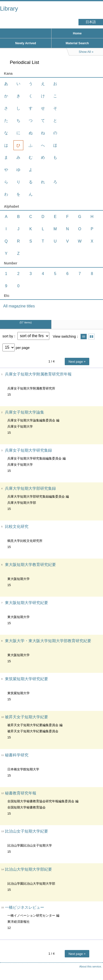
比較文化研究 (17, 526)
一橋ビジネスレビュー (25, 907)
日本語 (91, 22)
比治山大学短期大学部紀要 (28, 869)
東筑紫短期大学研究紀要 (26, 679)
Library (9, 8)
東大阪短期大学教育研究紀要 (30, 565)
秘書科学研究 (17, 755)
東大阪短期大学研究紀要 (26, 603)
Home (77, 33)
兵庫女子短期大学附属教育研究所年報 (38, 374)
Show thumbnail (91, 337)
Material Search (77, 43)
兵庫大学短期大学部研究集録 (30, 488)
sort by (8, 336)
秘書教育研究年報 (21, 793)
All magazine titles (19, 306)
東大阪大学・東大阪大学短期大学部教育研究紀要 (48, 641)
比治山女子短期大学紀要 (26, 831)
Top (94, 966)
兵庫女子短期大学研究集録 (28, 450)
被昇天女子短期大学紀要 (26, 717)
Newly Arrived (26, 43)
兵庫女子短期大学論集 (25, 412)
